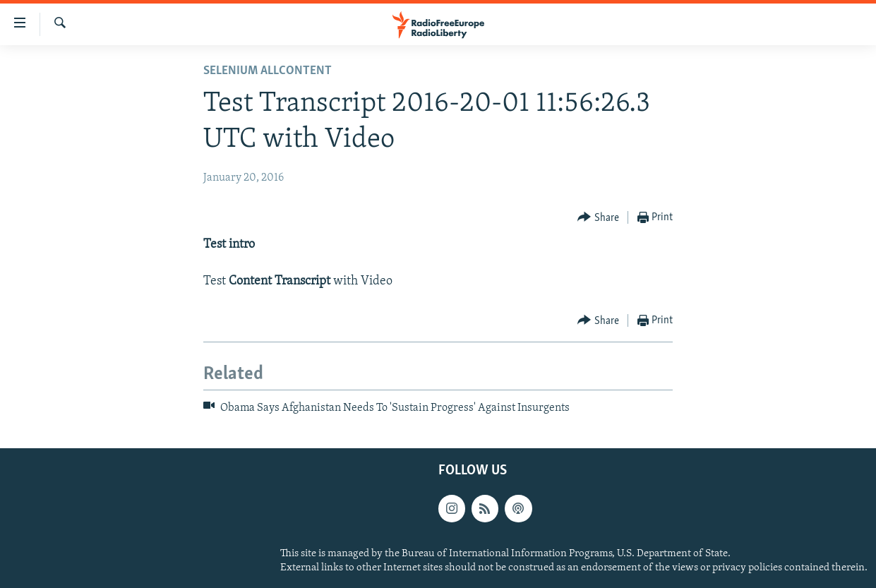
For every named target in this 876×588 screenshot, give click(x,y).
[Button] (598, 218)
